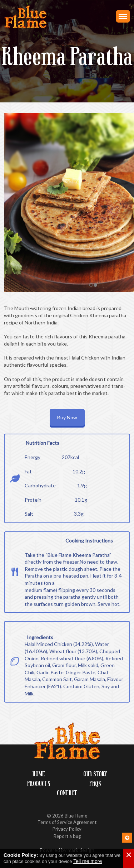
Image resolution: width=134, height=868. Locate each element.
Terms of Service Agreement (67, 822)
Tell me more (88, 861)
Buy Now (67, 417)
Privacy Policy (67, 829)
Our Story (95, 774)
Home (39, 774)
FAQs (95, 784)
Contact (67, 793)
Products (39, 784)
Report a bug (67, 836)
